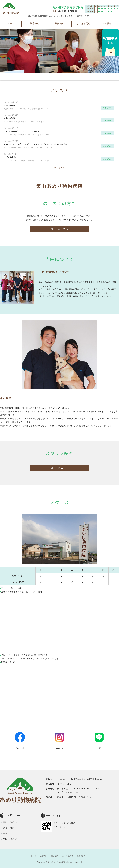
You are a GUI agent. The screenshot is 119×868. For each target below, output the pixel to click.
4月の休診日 (10, 118)
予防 (5, 834)
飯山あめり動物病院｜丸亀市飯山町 (9, 8)
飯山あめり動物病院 (56, 862)
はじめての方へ (10, 822)
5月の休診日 (10, 105)
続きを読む (107, 108)
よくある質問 (83, 24)
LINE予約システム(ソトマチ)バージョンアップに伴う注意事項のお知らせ (36, 144)
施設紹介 (60, 24)
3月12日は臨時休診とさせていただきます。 (23, 131)
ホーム (11, 24)
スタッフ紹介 (9, 828)
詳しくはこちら (59, 229)
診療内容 (35, 24)
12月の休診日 (10, 157)
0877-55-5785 (64, 784)
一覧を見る (60, 168)
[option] (59, 51)
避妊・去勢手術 (10, 839)
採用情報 (81, 856)
